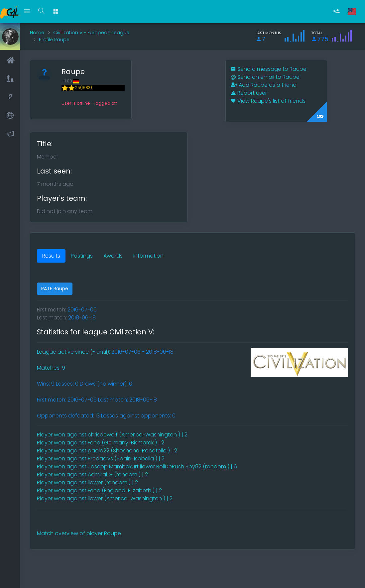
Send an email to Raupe (265, 77)
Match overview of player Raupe (79, 533)
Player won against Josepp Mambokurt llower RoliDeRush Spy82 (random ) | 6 (137, 467)
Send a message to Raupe (269, 69)
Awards (113, 256)
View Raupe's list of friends (268, 101)
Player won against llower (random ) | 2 (87, 482)
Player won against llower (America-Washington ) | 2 (105, 498)
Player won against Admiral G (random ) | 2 (92, 474)
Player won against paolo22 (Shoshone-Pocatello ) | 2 (107, 451)
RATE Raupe (55, 289)
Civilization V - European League (91, 33)
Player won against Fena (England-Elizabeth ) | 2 (99, 490)
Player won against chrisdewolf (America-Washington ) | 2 (112, 435)
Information (148, 256)
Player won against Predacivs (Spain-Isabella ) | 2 (101, 459)
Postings (82, 256)
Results (51, 256)
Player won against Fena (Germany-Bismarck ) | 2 (101, 443)
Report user (249, 93)
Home (37, 33)
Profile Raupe (54, 40)
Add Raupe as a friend (264, 85)
